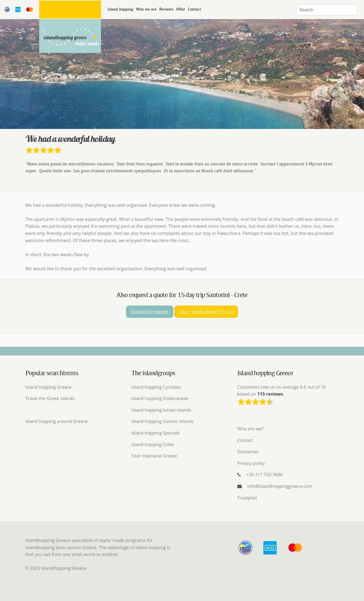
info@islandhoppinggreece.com (280, 486)
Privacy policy (251, 463)
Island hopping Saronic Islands (163, 421)
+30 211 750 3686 (265, 475)
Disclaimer (248, 452)
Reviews (166, 9)
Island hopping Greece (48, 387)
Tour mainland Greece (154, 456)
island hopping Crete (153, 444)
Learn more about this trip (206, 311)
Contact (194, 9)
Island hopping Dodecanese (160, 398)
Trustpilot (247, 498)
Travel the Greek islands (50, 398)
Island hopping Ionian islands (161, 410)
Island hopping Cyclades (156, 387)
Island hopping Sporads (156, 433)
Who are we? (250, 429)
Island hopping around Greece (57, 421)
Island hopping (120, 9)
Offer (181, 9)
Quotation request (150, 311)
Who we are (146, 9)
